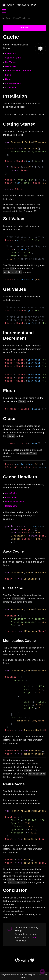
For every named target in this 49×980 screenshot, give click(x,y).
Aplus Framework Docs (19, 5)
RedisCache (11, 506)
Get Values (11, 66)
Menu (25, 28)
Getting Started (13, 58)
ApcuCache (11, 493)
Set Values (11, 62)
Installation (11, 54)
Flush (8, 75)
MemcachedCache (15, 502)
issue (34, 937)
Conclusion (11, 88)
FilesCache (11, 497)
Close (8, 79)
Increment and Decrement (18, 71)
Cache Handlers (13, 83)
